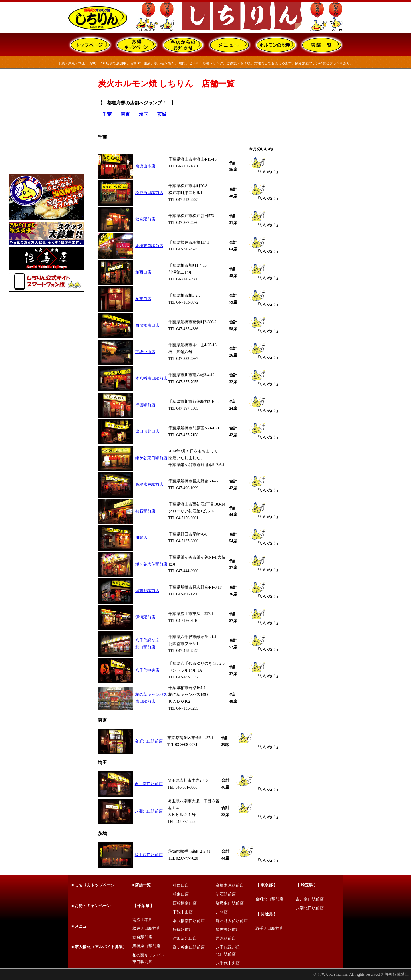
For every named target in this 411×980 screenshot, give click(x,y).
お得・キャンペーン (93, 906)
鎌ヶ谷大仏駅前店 (151, 564)
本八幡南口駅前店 (151, 378)
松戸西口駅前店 (149, 193)
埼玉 (144, 114)
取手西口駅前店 (149, 855)
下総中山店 (145, 352)
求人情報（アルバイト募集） (101, 947)
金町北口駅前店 (149, 741)
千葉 (107, 114)
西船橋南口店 (147, 325)
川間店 (141, 538)
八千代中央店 (147, 670)
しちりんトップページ (95, 885)
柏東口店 (143, 299)
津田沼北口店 (147, 432)
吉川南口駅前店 (149, 784)
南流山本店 (145, 166)
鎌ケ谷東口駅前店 (151, 458)
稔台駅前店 (145, 219)
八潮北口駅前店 (149, 811)
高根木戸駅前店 (149, 485)
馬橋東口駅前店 (149, 246)
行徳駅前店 (145, 405)
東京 (125, 114)
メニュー (82, 926)
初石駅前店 (145, 511)
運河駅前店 (145, 617)
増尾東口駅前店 (230, 903)
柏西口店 (143, 272)
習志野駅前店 (147, 591)
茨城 (162, 114)
